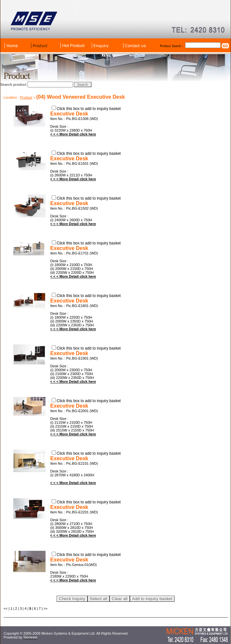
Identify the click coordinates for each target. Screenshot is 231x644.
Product (26, 97)
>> (46, 609)
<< (5, 609)
